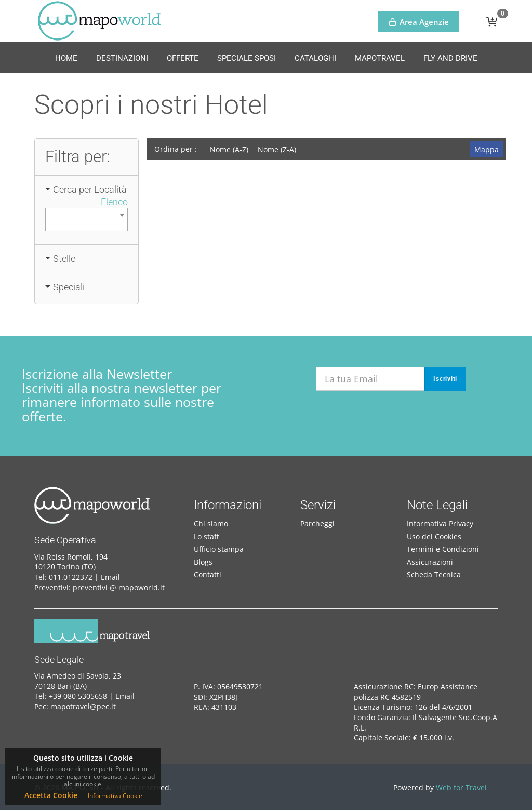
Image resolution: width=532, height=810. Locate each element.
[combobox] (86, 220)
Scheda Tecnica (434, 574)
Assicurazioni (430, 562)
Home (66, 58)
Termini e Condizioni (443, 549)
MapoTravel (380, 58)
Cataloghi (315, 58)
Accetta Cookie (51, 795)
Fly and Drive (450, 58)
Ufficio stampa (219, 549)
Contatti (208, 574)
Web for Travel (461, 787)
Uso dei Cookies (434, 536)
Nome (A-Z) (229, 149)
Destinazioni (122, 58)
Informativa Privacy (440, 523)
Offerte (183, 58)
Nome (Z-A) (277, 149)
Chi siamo (211, 523)
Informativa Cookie (115, 796)
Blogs (203, 562)
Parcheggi (317, 523)
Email (110, 577)
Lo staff (206, 536)
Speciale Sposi (247, 58)
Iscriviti (445, 379)
